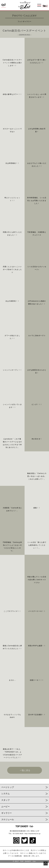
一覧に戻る (25, 770)
